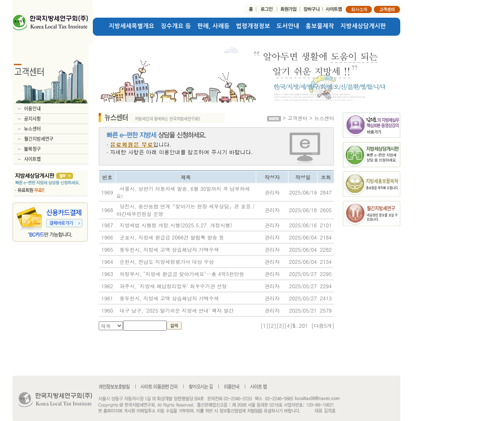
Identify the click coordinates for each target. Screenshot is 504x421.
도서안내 (288, 26)
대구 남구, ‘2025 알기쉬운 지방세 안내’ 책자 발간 (177, 310)
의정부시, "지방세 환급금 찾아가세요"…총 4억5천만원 (182, 274)
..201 (302, 325)
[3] (280, 325)
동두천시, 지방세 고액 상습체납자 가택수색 (169, 249)
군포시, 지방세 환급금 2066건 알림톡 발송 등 (172, 237)
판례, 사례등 (214, 26)
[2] (272, 325)
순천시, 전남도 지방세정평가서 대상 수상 (167, 262)
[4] (288, 325)
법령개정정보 (253, 26)
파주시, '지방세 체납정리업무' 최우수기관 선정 (173, 286)
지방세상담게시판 (364, 26)
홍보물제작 (320, 26)
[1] (264, 325)
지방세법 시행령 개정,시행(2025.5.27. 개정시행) (176, 225)
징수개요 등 (176, 26)
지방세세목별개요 (132, 26)
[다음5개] (323, 325)
